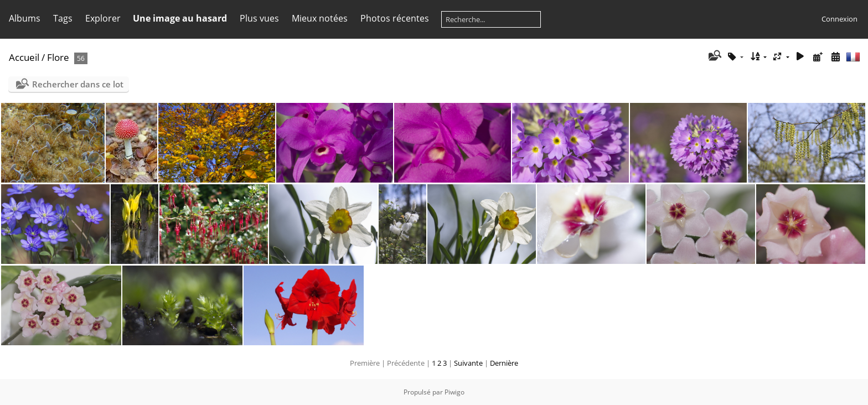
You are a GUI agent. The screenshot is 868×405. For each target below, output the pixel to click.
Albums (25, 18)
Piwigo (454, 392)
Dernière (504, 363)
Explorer (103, 18)
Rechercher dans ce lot (78, 84)
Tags (63, 18)
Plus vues (259, 18)
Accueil (24, 57)
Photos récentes (395, 18)
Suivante (468, 363)
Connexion (839, 19)
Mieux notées (320, 18)
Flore (58, 57)
